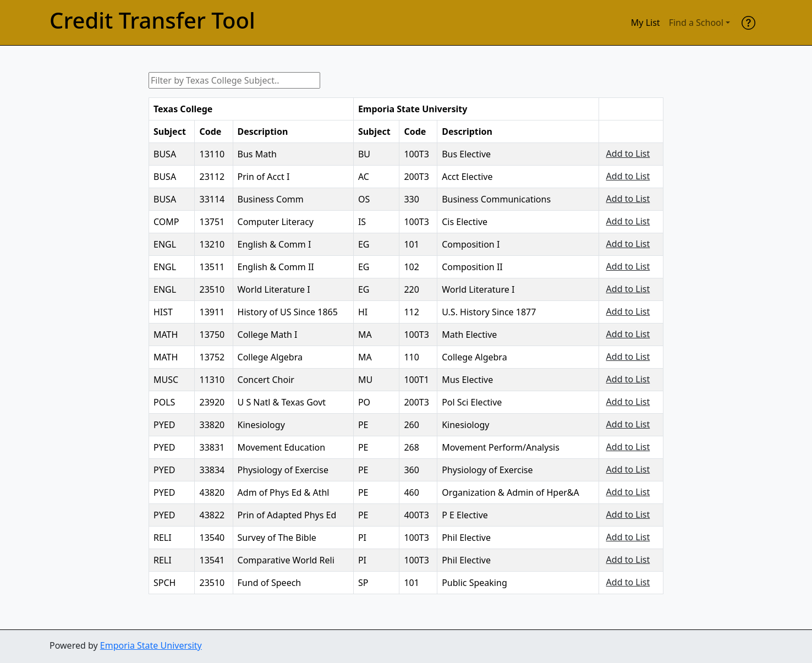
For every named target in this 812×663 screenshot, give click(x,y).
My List (646, 23)
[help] (748, 23)
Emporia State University (151, 645)
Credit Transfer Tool (152, 20)
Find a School (696, 23)
